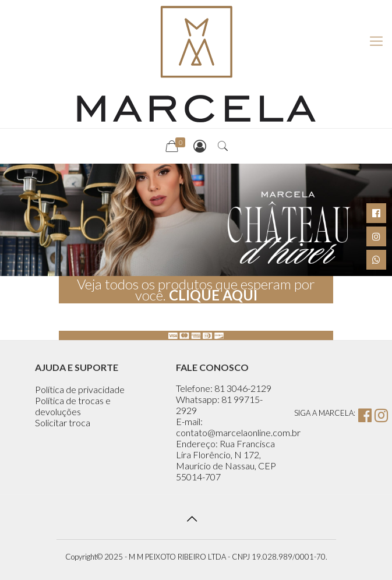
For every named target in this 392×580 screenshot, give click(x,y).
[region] (196, 220)
